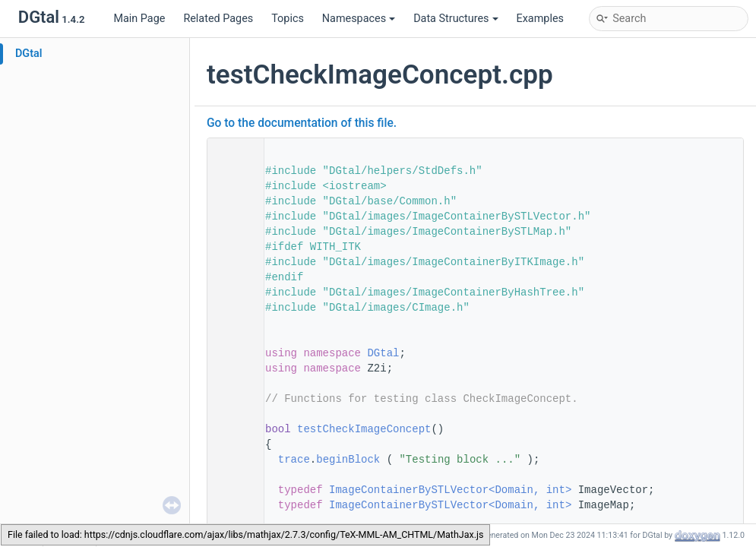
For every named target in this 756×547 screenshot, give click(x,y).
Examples (540, 19)
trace (294, 460)
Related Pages (218, 19)
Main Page (139, 19)
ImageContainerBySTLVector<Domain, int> (450, 490)
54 (231, 429)
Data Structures (455, 19)
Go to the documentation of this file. (302, 123)
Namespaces (359, 19)
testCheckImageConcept (364, 429)
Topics (288, 19)
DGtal (29, 54)
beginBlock (348, 460)
